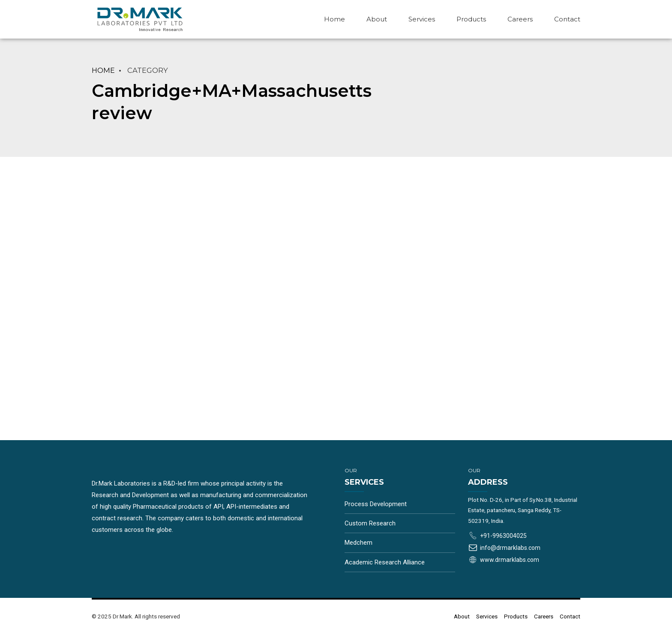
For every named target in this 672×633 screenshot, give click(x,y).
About (377, 19)
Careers (520, 19)
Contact (567, 19)
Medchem (358, 543)
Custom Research (370, 523)
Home (334, 19)
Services (422, 19)
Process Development (376, 504)
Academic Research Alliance (385, 562)
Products (471, 19)
